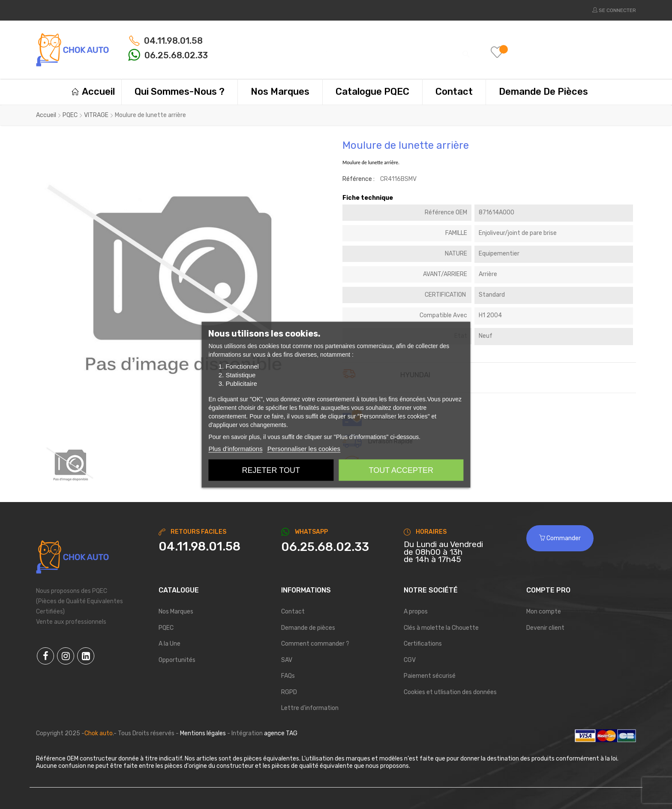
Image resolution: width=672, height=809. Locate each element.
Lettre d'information (310, 708)
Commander (560, 538)
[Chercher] (349, 50)
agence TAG (281, 733)
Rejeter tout (271, 470)
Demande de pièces (308, 628)
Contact (293, 612)
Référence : (358, 179)
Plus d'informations (235, 448)
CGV (410, 660)
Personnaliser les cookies (304, 448)
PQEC (166, 628)
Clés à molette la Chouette (441, 628)
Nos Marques (176, 612)
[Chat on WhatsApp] (336, 547)
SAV (287, 660)
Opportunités (177, 660)
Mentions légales (203, 733)
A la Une (169, 644)
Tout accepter (401, 470)
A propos (416, 612)
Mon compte (544, 612)
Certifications (423, 644)
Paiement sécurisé (430, 676)
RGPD (289, 692)
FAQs (288, 676)
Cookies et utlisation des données (450, 692)
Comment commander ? (315, 644)
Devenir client (545, 628)
